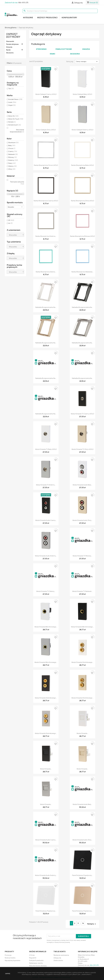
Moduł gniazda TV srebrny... (46, 485)
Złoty (12, 169)
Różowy (13, 157)
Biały (12, 145)
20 (11, 220)
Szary (12, 163)
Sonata (12, 122)
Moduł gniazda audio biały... (82, 485)
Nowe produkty (10, 958)
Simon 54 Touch (16, 119)
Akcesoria (10, 53)
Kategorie (28, 17)
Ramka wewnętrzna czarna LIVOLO (46, 201)
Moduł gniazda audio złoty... (82, 520)
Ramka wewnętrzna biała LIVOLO (83, 165)
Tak (11, 89)
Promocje (8, 955)
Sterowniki (10, 41)
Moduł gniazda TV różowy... (82, 556)
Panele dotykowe (12, 44)
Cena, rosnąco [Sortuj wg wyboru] (87, 62)
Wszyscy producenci (47, 17)
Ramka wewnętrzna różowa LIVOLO (82, 236)
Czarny (13, 151)
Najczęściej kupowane (13, 960)
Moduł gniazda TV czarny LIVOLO (82, 414)
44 (11, 223)
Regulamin (33, 958)
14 (83, 923)
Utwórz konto (58, 960)
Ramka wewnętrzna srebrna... (46, 236)
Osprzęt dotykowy (13, 35)
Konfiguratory (69, 17)
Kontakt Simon (15, 99)
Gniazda (9, 47)
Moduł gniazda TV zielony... (46, 591)
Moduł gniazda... (83, 733)
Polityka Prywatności (36, 960)
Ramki (8, 50)
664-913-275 (23, 3)
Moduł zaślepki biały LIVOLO (82, 94)
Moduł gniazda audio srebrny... (46, 556)
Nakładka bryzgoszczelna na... (46, 307)
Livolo (12, 102)
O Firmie (32, 955)
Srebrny (13, 160)
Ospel (12, 105)
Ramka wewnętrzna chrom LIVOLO (46, 165)
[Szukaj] (60, 11)
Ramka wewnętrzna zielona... (46, 272)
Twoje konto (60, 952)
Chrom (12, 148)
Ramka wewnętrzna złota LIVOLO (83, 201)
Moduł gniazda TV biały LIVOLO (46, 449)
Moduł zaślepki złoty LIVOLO (46, 130)
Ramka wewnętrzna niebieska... (83, 272)
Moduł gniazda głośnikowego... (83, 662)
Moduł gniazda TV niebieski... (82, 591)
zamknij (8, 973)
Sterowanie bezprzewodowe (17, 131)
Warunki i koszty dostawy (38, 966)
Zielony (13, 166)
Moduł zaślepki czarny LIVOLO (46, 94)
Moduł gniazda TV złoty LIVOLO (83, 449)
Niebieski (13, 154)
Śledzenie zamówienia (61, 955)
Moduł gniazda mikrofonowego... (46, 627)
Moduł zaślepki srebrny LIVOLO (83, 130)
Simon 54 (14, 116)
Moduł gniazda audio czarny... (46, 520)
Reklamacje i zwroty (36, 963)
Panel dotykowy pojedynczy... (82, 875)
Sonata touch (15, 125)
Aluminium (14, 143)
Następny (92, 924)
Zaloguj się (57, 958)
